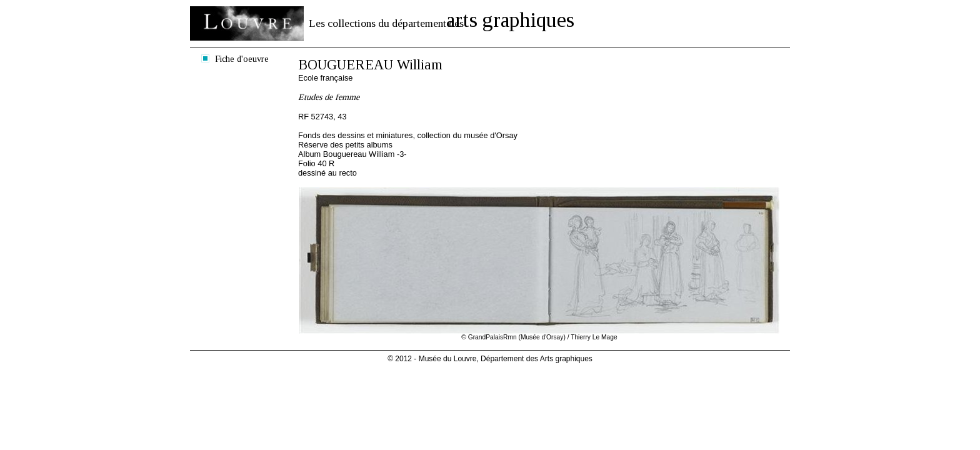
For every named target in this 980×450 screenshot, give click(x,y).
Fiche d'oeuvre (242, 59)
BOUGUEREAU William (370, 65)
